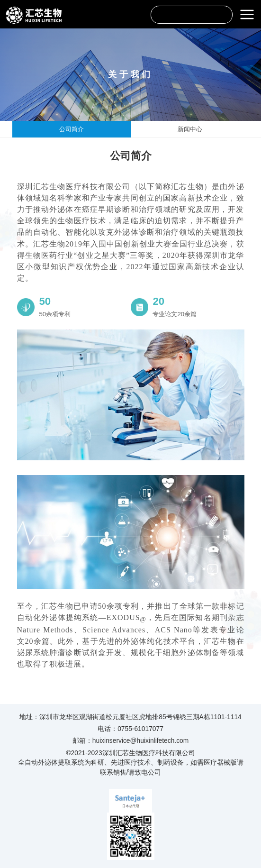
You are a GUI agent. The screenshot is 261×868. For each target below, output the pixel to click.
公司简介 (72, 129)
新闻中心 (190, 129)
